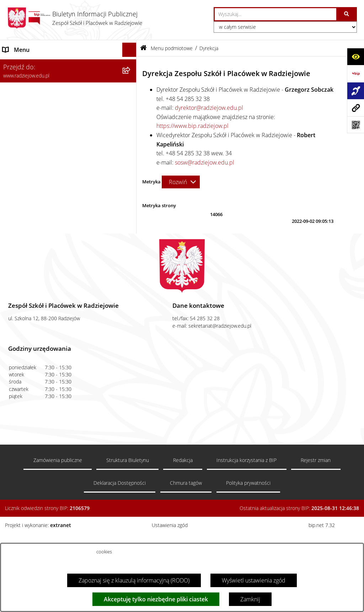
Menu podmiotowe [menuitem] (27, 64)
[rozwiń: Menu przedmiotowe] (131, 252)
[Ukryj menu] (129, 50)
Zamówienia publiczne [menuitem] (31, 266)
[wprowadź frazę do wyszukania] (275, 14)
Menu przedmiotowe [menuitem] (29, 252)
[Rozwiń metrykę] (181, 182)
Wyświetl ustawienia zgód (254, 580)
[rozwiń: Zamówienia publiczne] (131, 266)
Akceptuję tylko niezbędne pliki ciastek (156, 599)
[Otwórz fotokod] (355, 125)
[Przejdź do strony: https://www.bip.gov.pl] (355, 74)
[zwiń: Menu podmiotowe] (131, 64)
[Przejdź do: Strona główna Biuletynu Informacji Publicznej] (143, 48)
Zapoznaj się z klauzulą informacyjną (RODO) (134, 580)
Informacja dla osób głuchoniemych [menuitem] (47, 295)
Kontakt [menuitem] (12, 280)
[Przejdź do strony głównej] (75, 18)
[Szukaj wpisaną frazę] (347, 14)
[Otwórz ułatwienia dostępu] (355, 57)
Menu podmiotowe (172, 48)
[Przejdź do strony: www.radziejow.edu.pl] (355, 108)
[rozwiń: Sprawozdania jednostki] (131, 139)
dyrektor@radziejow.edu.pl (209, 108)
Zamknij (250, 599)
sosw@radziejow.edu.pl (205, 162)
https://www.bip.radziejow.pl (192, 126)
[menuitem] (68, 83)
